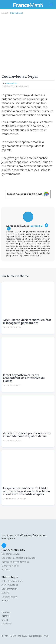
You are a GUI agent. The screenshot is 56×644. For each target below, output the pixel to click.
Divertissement (9, 597)
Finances (6, 612)
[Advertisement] (28, 44)
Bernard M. (12, 83)
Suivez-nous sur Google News (28, 194)
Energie (5, 601)
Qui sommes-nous (11, 554)
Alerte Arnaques (10, 585)
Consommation (9, 589)
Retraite (5, 616)
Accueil (5, 13)
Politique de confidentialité (15, 562)
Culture (5, 593)
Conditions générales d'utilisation (19, 558)
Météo (5, 620)
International (17, 13)
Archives (6, 570)
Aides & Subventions (12, 581)
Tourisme (6, 624)
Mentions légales (10, 566)
